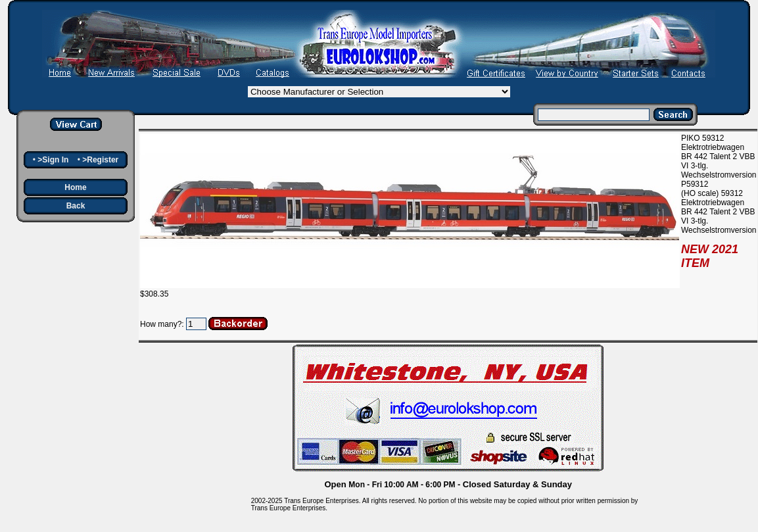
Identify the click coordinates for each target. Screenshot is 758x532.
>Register (100, 160)
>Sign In (53, 160)
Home (75, 187)
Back (76, 206)
